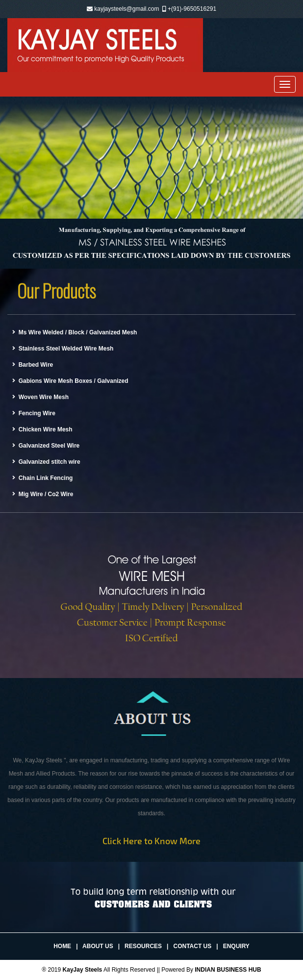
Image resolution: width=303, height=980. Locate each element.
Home (62, 946)
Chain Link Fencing (42, 478)
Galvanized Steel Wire (46, 446)
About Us (98, 946)
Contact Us (192, 946)
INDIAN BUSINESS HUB (228, 970)
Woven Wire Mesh (40, 397)
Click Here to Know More (151, 841)
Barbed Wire (33, 365)
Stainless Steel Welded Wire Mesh (63, 349)
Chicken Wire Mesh (42, 429)
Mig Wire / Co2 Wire (43, 494)
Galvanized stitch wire (46, 462)
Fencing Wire (34, 413)
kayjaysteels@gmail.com (126, 9)
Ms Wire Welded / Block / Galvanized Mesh (75, 332)
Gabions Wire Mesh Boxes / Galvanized (70, 381)
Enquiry (236, 946)
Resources (143, 946)
